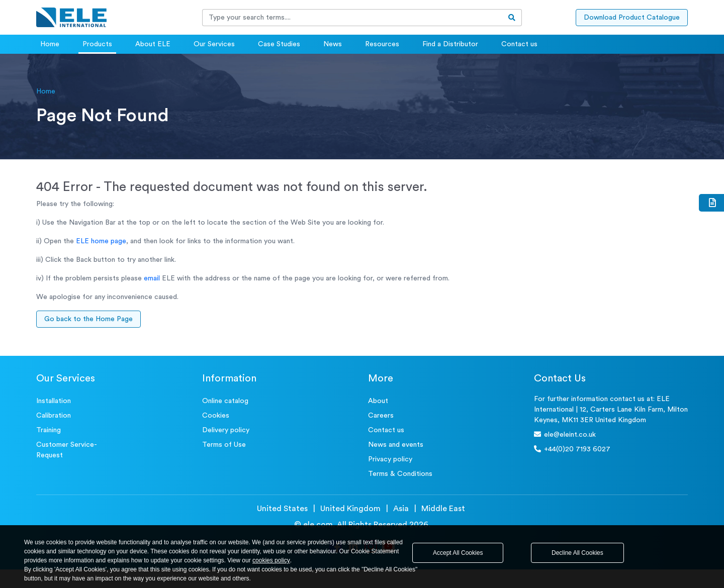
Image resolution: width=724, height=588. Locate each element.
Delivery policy (226, 430)
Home (50, 44)
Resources (382, 44)
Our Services (214, 44)
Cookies (216, 416)
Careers (381, 416)
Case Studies (279, 44)
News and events (396, 445)
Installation (54, 401)
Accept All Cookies (458, 553)
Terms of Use (224, 445)
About (378, 401)
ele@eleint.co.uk (565, 434)
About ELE (153, 44)
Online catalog (225, 401)
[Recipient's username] (352, 18)
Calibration (54, 416)
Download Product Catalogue (632, 18)
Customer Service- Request (67, 450)
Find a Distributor (450, 44)
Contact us (519, 44)
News (333, 44)
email (152, 278)
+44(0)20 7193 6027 (572, 449)
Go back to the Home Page (88, 319)
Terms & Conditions (400, 474)
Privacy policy (390, 459)
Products (97, 44)
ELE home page (101, 241)
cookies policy (271, 560)
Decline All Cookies (577, 553)
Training (49, 430)
